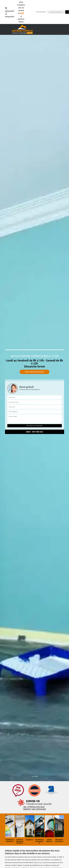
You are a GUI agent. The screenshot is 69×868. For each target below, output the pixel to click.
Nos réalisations (34, 372)
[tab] (34, 434)
